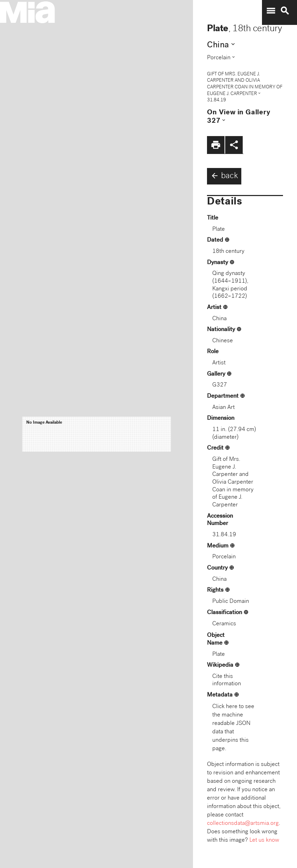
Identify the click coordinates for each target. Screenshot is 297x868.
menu (271, 11)
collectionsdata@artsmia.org (243, 824)
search (285, 11)
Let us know (264, 840)
